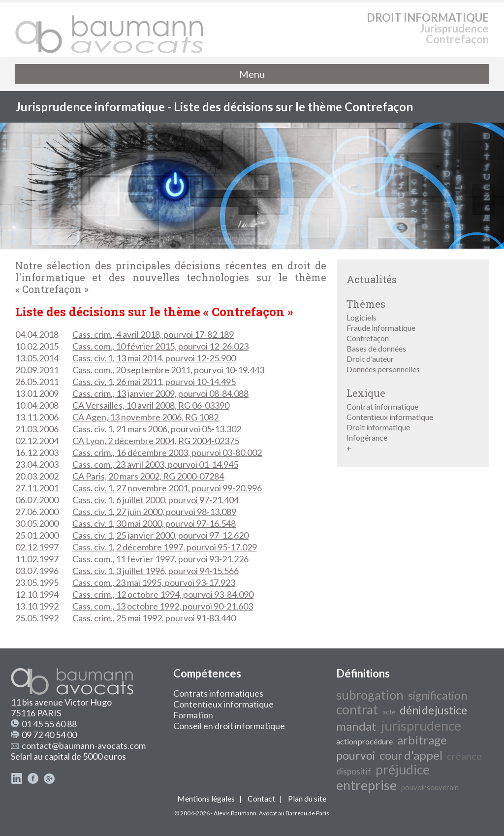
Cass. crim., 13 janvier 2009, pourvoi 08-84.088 (160, 393)
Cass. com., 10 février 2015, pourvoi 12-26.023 (160, 346)
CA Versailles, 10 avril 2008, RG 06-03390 (151, 405)
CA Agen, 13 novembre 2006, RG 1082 (145, 417)
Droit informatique (378, 427)
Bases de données (376, 348)
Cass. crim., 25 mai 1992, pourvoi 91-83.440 (154, 618)
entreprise (366, 785)
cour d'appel (411, 755)
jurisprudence (421, 726)
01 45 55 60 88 (49, 724)
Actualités (372, 279)
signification (438, 695)
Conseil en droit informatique (229, 726)
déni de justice (433, 710)
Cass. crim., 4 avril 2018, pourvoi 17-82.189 (153, 334)
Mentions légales (206, 798)
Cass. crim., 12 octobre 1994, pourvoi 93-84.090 (163, 594)
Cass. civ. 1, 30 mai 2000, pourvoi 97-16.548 (154, 523)
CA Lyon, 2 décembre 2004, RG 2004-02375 (156, 441)
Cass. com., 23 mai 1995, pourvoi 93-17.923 (154, 582)
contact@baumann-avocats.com (84, 745)
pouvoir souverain (430, 788)
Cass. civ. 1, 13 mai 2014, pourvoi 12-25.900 (154, 358)
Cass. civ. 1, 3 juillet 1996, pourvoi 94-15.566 (156, 571)
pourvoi (356, 756)
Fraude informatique (381, 328)
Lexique (366, 393)
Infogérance (367, 437)
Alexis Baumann (235, 813)
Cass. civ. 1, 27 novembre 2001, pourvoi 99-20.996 (167, 488)
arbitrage (422, 740)
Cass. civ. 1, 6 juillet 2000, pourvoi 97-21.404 (156, 500)
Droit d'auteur (370, 359)
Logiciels (362, 317)
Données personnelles (383, 369)
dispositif (354, 771)
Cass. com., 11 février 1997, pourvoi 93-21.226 (160, 559)
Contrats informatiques (218, 693)
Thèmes (366, 304)
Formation (193, 715)
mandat (356, 726)
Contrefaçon (368, 338)
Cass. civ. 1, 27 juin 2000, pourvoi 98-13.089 (154, 512)
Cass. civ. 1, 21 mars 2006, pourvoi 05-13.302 (157, 429)
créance (464, 756)
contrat (357, 709)
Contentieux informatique (390, 417)
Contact (261, 798)
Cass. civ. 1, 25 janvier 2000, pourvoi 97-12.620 (160, 535)
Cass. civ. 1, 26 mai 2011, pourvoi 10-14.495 (154, 382)
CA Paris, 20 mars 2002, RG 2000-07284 (148, 476)
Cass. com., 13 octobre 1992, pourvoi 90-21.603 (163, 606)
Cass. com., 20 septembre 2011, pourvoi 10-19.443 (168, 370)
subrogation (370, 695)
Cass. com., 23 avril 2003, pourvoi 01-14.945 (155, 464)
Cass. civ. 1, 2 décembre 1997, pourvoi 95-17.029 (165, 547)
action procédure (364, 741)
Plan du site (307, 798)
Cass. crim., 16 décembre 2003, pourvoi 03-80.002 (167, 452)
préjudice (403, 770)
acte (389, 712)
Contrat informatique (382, 406)
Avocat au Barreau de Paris (294, 813)
